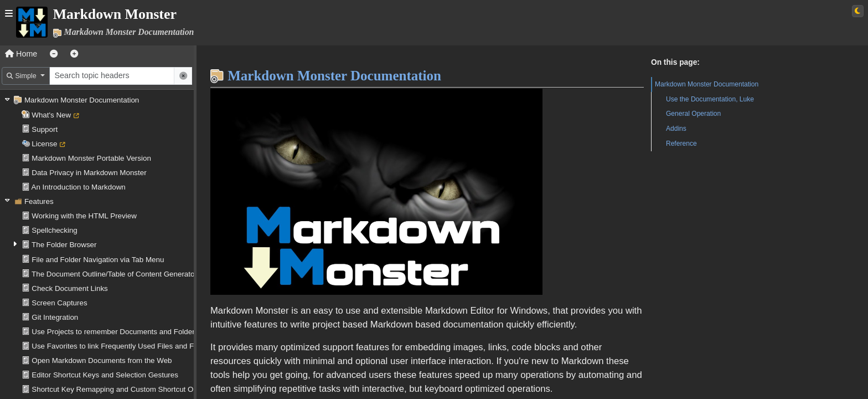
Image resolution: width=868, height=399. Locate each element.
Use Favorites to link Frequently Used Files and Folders (123, 346)
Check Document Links (70, 288)
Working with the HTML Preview (84, 216)
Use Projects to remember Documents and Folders (115, 332)
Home (21, 54)
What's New (51, 115)
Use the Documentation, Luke (710, 99)
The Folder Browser (64, 245)
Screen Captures (59, 303)
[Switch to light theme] (858, 11)
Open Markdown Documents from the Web (102, 360)
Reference (681, 144)
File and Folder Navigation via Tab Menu (98, 260)
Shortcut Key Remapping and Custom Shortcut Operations (128, 389)
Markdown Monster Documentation (82, 100)
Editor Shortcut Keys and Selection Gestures (105, 375)
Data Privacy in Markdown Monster (89, 173)
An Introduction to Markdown (79, 187)
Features (39, 201)
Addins (676, 129)
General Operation (693, 114)
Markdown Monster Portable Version (91, 158)
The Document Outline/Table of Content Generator (114, 274)
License (44, 144)
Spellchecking (55, 230)
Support (45, 129)
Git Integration (55, 317)
